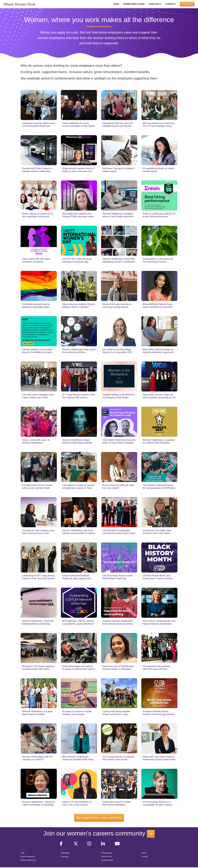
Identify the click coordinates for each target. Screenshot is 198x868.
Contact (145, 857)
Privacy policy (107, 853)
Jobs (23, 853)
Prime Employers (28, 857)
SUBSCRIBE (187, 4)
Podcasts (65, 857)
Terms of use (106, 857)
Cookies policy (107, 860)
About (144, 853)
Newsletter (65, 853)
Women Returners (28, 860)
